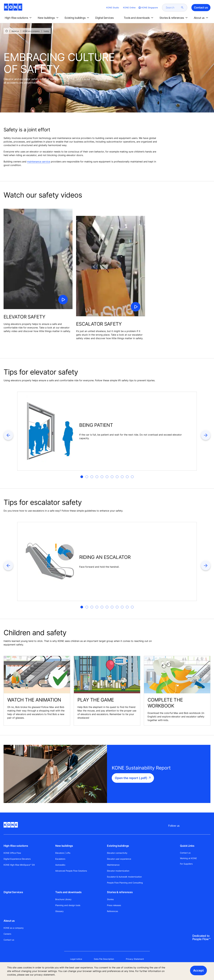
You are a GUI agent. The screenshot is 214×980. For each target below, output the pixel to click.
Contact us (9, 940)
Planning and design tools (68, 905)
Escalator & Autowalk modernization (124, 877)
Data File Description (104, 959)
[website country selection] (148, 8)
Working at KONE (188, 858)
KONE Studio (113, 8)
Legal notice (76, 959)
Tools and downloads (68, 892)
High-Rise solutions (16, 846)
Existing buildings (118, 846)
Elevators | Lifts (63, 853)
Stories (110, 899)
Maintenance (113, 865)
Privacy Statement (135, 959)
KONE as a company (31, 31)
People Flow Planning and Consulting (125, 883)
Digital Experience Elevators (17, 859)
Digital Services (13, 892)
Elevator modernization (118, 871)
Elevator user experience (119, 859)
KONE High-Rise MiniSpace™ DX (19, 865)
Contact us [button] (201, 8)
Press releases (114, 905)
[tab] (82, 477)
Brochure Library (63, 899)
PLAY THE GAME (96, 700)
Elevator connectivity (117, 853)
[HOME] (7, 31)
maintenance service (39, 162)
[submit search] (182, 8)
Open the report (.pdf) (131, 778)
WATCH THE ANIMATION (34, 700)
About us (15, 31)
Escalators (60, 859)
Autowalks (60, 865)
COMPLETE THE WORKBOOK (165, 703)
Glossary (59, 911)
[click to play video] (63, 300)
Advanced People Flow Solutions (71, 871)
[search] (173, 8)
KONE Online (129, 8)
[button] (19, 18)
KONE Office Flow (12, 853)
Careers (7, 934)
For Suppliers (186, 864)
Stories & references (120, 892)
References (112, 911)
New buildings (64, 846)
